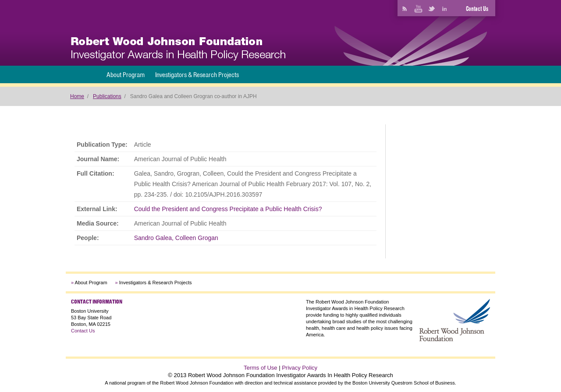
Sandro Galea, (154, 238)
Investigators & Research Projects (197, 75)
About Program (126, 75)
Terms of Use (261, 368)
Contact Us (477, 9)
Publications (107, 96)
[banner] (178, 49)
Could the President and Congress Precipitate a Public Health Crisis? (228, 209)
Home (77, 96)
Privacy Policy (300, 368)
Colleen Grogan (197, 238)
